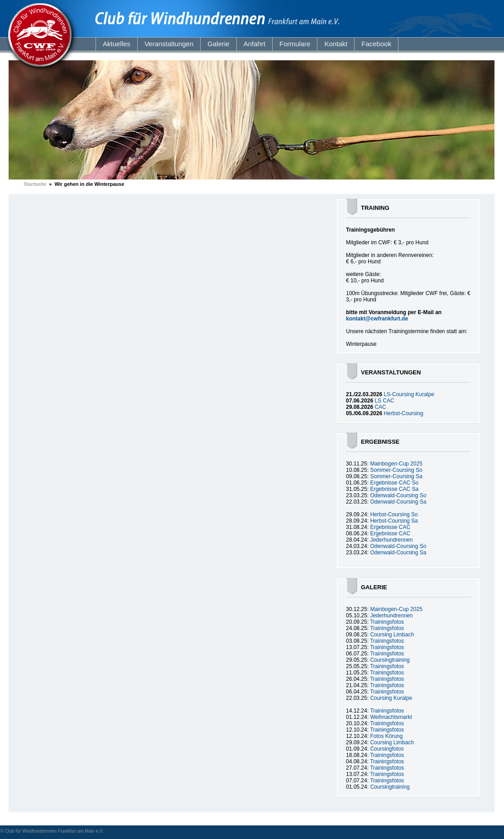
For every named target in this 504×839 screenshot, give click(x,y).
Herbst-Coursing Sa (394, 521)
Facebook (376, 44)
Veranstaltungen (169, 44)
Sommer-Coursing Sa (396, 476)
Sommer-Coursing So (396, 470)
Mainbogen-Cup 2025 (396, 464)
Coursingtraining (390, 660)
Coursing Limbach (392, 635)
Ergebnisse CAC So (394, 483)
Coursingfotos (387, 749)
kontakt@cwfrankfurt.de (377, 319)
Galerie (218, 44)
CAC (380, 407)
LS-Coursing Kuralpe (409, 394)
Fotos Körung (386, 736)
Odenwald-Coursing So (398, 495)
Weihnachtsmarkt (391, 717)
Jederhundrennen (391, 540)
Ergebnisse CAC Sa (394, 489)
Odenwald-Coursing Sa (398, 502)
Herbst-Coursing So (394, 514)
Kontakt (336, 44)
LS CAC (384, 401)
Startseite (35, 184)
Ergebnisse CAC (390, 527)
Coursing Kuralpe (391, 698)
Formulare (295, 44)
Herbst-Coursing (403, 413)
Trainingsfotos (387, 622)
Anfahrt (254, 44)
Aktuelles (117, 44)
